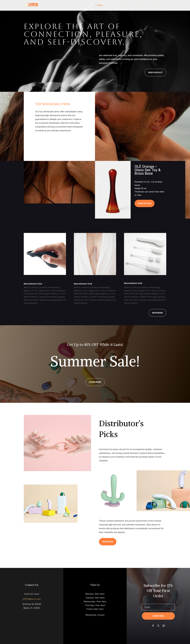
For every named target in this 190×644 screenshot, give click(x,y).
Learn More (95, 382)
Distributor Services (124, 5)
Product (140, 5)
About (109, 5)
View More (157, 313)
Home (100, 5)
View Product (155, 72)
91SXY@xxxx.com (32, 599)
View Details (145, 203)
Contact (151, 5)
